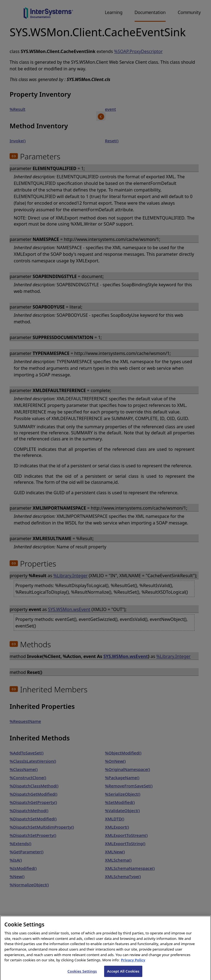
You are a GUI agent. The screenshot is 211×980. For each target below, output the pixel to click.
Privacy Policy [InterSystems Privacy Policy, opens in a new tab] (133, 964)
